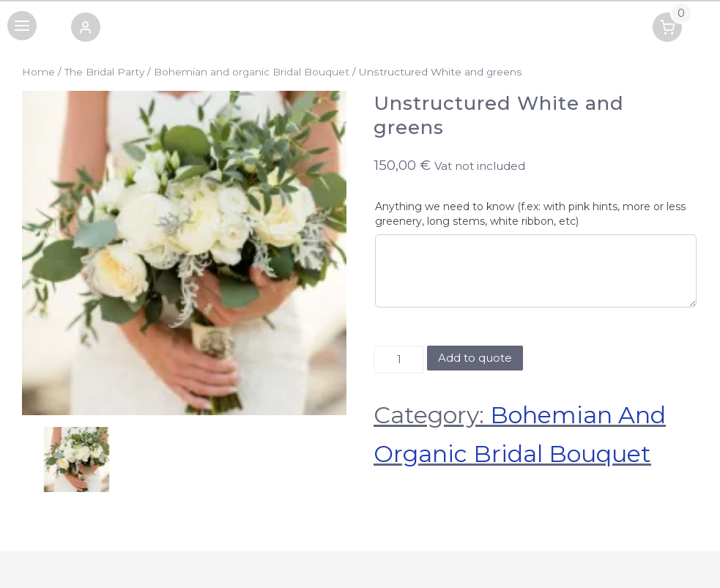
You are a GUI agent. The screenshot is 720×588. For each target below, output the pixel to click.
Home (38, 72)
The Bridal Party (104, 72)
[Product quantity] (399, 360)
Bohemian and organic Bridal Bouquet (252, 72)
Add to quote (475, 358)
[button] (86, 30)
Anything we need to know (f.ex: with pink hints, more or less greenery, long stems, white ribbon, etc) (530, 214)
